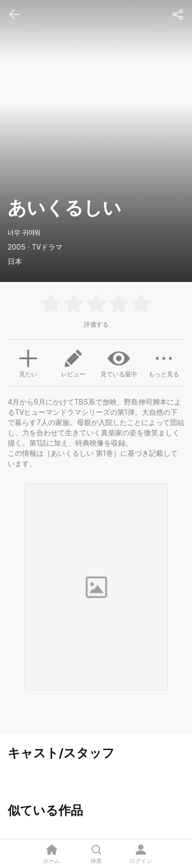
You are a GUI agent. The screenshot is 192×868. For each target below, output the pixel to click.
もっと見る (164, 362)
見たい (28, 362)
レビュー (73, 362)
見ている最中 (119, 362)
